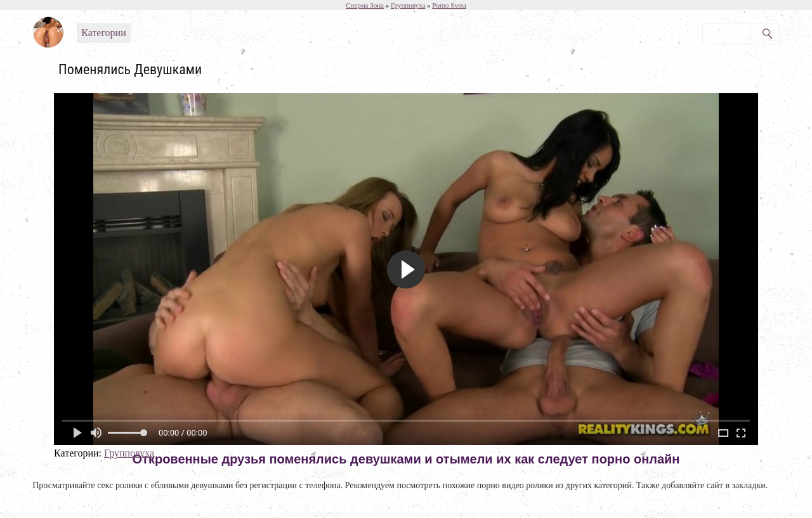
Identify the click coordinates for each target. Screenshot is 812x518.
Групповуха (129, 453)
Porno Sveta (449, 5)
